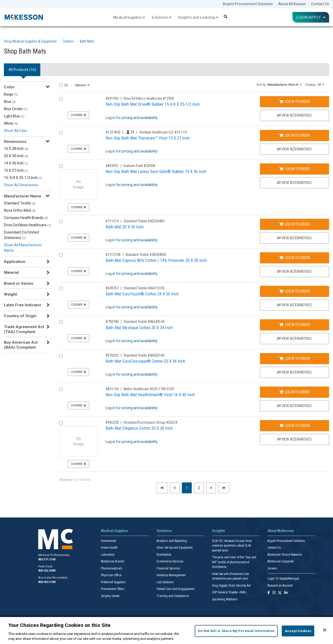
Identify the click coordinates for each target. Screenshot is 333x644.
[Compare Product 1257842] (61, 133)
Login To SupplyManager (283, 579)
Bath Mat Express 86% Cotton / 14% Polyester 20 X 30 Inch (156, 260)
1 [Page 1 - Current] (189, 487)
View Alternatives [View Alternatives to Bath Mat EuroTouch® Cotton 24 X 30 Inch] (294, 305)
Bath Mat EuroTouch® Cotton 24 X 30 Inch (142, 294)
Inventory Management (171, 575)
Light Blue (14, 116)
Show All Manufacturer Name (23, 248)
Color (9, 87)
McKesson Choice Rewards (285, 555)
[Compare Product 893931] (61, 166)
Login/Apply (311, 17)
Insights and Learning (198, 17)
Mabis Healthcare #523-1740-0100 (149, 389)
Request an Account (280, 586)
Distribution (164, 555)
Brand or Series (19, 283)
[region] (166, 630)
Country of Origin (20, 316)
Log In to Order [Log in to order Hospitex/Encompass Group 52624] (294, 426)
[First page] (162, 488)
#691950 (112, 98)
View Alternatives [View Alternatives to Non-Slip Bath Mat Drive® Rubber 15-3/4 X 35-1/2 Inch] (294, 115)
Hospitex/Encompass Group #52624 (150, 422)
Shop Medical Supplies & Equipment (30, 41)
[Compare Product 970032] (61, 356)
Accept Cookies (298, 631)
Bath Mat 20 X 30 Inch (125, 227)
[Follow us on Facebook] (269, 593)
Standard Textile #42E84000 (146, 255)
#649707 (112, 288)
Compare (79, 115)
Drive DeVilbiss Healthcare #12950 (149, 98)
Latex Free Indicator (23, 305)
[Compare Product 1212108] (61, 255)
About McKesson (292, 4)
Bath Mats (87, 41)
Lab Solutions (165, 582)
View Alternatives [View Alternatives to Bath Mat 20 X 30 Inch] (294, 238)
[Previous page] (175, 488)
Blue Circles (16, 109)
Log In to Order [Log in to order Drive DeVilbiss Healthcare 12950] (294, 102)
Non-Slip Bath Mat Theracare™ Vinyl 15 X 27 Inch (148, 138)
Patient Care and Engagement (175, 589)
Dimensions (15, 142)
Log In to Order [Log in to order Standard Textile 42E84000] (294, 258)
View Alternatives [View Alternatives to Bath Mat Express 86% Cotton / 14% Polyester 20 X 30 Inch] (294, 271)
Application (15, 262)
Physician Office (111, 575)
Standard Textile (20, 203)
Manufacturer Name (23, 196)
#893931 (112, 166)
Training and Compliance (173, 596)
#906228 (112, 422)
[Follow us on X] (280, 593)
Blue (10, 102)
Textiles (68, 41)
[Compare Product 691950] (61, 99)
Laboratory (108, 555)
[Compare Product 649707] (61, 288)
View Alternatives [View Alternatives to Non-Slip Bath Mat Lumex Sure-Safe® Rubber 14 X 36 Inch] (294, 183)
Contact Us (320, 4)
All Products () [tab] (22, 70)
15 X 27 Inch (16, 170)
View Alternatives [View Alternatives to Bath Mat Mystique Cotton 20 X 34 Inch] (294, 338)
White (11, 123)
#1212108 (113, 255)
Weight (10, 294)
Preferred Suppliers (113, 582)
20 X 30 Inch (16, 156)
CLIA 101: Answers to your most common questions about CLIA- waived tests (232, 546)
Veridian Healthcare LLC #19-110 (163, 132)
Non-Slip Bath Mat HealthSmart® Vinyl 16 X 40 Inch (150, 395)
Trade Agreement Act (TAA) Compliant (24, 329)
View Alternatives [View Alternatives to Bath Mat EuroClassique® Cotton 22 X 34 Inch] (294, 372)
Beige (11, 94)
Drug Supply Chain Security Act (231, 586)
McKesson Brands (113, 561)
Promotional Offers (113, 589)
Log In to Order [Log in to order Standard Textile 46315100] (294, 291)
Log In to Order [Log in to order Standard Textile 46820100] (294, 358)
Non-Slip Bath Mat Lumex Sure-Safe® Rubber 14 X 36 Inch (156, 171)
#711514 (112, 221)
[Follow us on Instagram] (274, 593)
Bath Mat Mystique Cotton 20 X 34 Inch (139, 328)
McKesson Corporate (281, 561)
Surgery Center (110, 596)
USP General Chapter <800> (229, 592)
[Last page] (224, 488)
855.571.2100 (47, 559)
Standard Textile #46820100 (144, 355)
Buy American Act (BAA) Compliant (21, 345)
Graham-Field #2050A (139, 166)
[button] (279, 84)
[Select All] (61, 85)
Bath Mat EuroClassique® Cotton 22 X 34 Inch (145, 361)
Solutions (161, 17)
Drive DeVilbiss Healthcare (27, 225)
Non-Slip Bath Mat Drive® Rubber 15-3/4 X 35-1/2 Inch (153, 104)
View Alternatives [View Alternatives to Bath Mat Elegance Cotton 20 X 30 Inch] (294, 439)
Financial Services (168, 568)
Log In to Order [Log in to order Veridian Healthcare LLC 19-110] (294, 135)
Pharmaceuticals (112, 568)
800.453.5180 (47, 582)
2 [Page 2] (199, 488)
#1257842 (113, 132)
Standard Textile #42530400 (144, 221)
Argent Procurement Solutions (248, 4)
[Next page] (211, 488)
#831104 (112, 389)
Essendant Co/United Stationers (21, 235)
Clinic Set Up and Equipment (175, 548)
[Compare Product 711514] (61, 221)
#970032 (112, 355)
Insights (219, 531)
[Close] (325, 630)
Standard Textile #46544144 (144, 322)
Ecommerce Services (170, 561)
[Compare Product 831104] (61, 389)
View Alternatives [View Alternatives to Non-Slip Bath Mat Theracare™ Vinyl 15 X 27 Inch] (294, 149)
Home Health (109, 548)
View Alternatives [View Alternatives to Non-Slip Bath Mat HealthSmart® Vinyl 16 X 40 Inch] (294, 406)
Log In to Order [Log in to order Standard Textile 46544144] (294, 325)
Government (108, 541)
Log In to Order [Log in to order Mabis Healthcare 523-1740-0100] (294, 392)
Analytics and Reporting (172, 541)
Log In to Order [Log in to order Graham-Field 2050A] (294, 169)
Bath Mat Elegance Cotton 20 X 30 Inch (139, 428)
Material (11, 273)
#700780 (112, 322)
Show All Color (16, 131)
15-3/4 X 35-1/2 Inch (23, 178)
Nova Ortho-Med (20, 210)
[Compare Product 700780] (61, 322)
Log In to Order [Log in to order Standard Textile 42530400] (294, 224)
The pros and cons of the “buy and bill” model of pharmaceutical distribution (234, 562)
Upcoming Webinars (225, 599)
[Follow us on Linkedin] (286, 593)
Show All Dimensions (21, 185)
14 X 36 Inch (16, 163)
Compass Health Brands (26, 218)
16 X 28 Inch (16, 149)
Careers (272, 568)
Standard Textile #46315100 (144, 288)
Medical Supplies (129, 17)
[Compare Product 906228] (61, 423)
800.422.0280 (47, 571)
